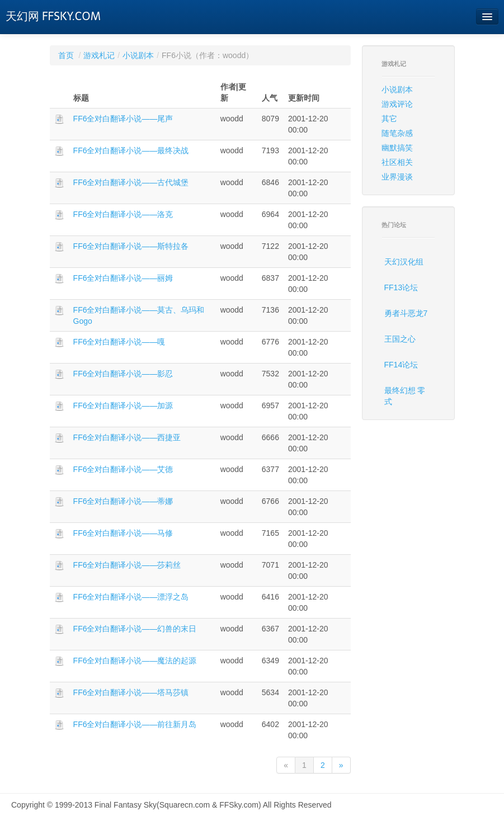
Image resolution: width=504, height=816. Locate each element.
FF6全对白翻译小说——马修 (123, 533)
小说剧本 (138, 55)
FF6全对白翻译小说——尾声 (123, 119)
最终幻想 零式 (405, 396)
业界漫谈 (397, 177)
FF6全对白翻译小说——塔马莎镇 (131, 692)
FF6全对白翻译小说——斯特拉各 (131, 246)
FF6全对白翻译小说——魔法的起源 (135, 661)
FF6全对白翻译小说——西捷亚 (127, 437)
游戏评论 (397, 104)
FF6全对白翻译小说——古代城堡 (131, 182)
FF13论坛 (401, 287)
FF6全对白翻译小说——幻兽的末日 (135, 629)
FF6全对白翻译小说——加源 (123, 405)
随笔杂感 (397, 133)
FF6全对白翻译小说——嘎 (119, 342)
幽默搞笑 (397, 148)
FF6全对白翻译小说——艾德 (123, 469)
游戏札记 (99, 55)
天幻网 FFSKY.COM (53, 16)
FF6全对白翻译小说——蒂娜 (123, 501)
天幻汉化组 (404, 262)
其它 (389, 119)
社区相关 (397, 162)
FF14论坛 (401, 365)
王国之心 (400, 339)
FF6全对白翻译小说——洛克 (123, 214)
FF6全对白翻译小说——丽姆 (123, 278)
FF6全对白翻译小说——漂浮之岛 (131, 597)
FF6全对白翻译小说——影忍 (123, 374)
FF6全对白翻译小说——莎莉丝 (127, 565)
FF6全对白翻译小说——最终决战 (131, 150)
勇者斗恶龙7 (406, 313)
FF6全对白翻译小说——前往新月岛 (135, 724)
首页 (66, 55)
